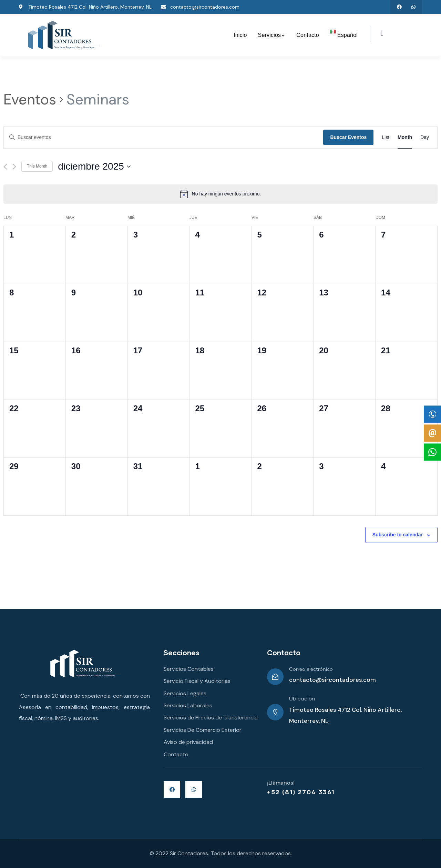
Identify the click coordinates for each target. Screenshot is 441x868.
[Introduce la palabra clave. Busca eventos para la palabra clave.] (163, 137)
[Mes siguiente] (14, 167)
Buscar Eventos (348, 137)
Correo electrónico (311, 669)
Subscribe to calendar (398, 535)
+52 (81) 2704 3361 (301, 792)
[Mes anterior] (5, 167)
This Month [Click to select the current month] (37, 166)
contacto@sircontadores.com (332, 680)
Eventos (30, 99)
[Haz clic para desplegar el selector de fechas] (94, 166)
